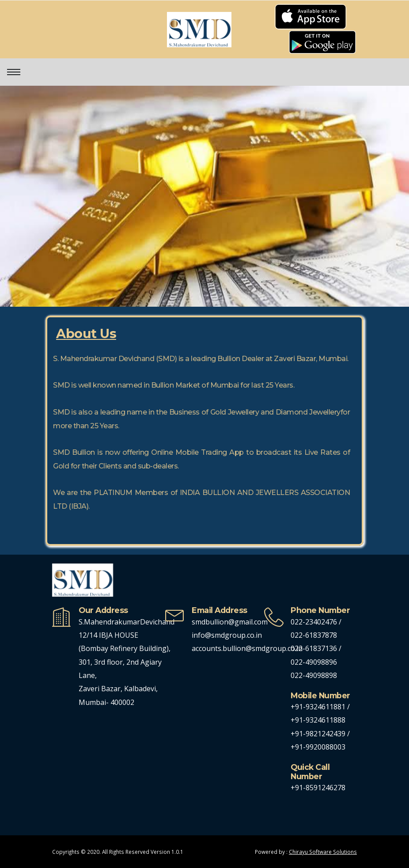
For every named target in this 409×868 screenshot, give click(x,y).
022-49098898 (314, 675)
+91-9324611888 (318, 720)
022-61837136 (314, 648)
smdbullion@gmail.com (230, 622)
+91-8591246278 (318, 788)
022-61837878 (314, 635)
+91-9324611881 (319, 707)
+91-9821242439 (319, 734)
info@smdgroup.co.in (227, 635)
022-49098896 (314, 662)
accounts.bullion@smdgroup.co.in (247, 648)
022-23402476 (314, 622)
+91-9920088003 (318, 747)
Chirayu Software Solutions (323, 852)
